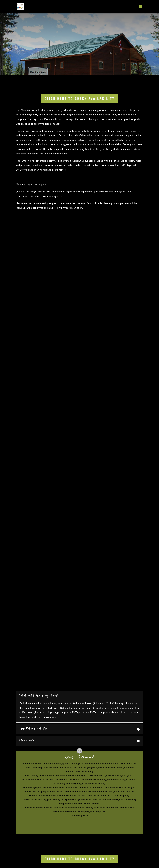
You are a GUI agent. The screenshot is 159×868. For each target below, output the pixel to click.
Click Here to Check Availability (79, 98)
